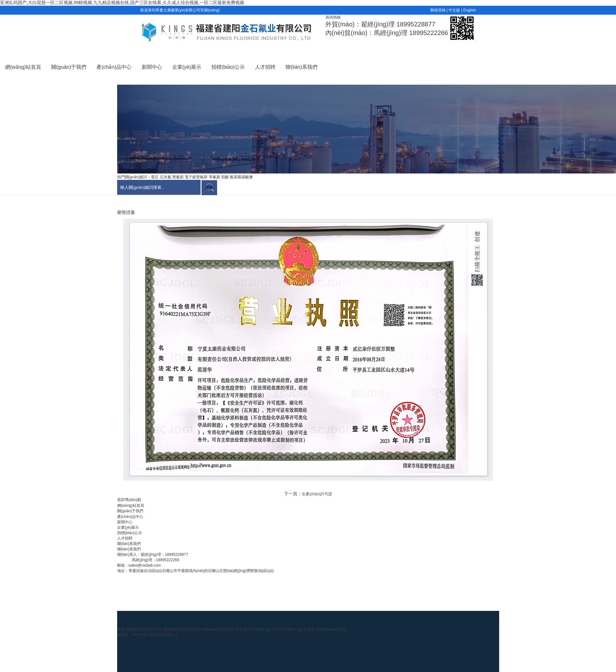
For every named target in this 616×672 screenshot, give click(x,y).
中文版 (454, 10)
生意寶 (309, 629)
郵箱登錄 (438, 10)
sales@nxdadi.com (145, 565)
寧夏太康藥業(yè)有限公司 (140, 629)
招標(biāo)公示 (228, 67)
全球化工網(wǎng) (287, 629)
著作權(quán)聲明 (331, 629)
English (469, 10)
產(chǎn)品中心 (114, 67)
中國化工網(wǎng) (255, 629)
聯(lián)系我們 (301, 67)
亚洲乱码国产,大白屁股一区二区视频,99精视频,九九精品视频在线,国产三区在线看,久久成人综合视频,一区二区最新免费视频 (122, 3)
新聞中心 (152, 67)
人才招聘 (265, 67)
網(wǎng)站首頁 (23, 67)
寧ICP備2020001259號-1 (154, 635)
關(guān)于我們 (69, 67)
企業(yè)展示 (187, 67)
